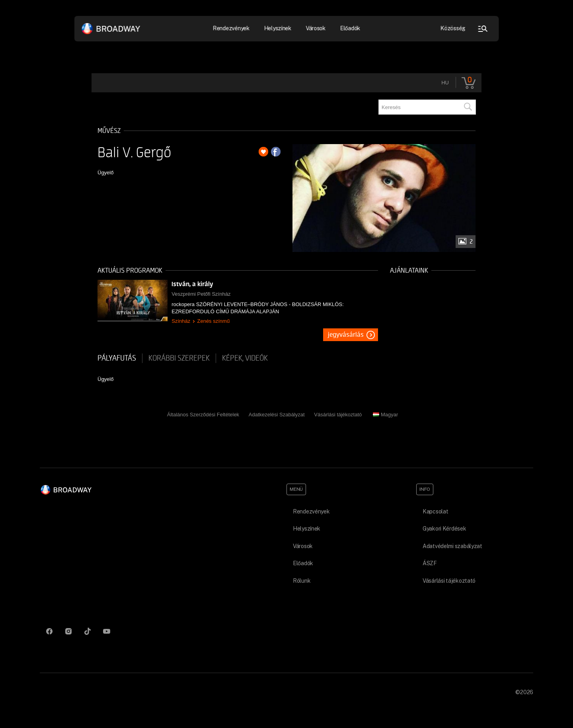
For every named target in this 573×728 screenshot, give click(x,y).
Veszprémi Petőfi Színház (201, 294)
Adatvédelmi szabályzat (452, 546)
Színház (181, 321)
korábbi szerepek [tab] (179, 358)
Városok (316, 28)
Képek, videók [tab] (245, 358)
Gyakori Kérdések (444, 529)
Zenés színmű (213, 321)
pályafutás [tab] (117, 358)
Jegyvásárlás (346, 335)
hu (445, 83)
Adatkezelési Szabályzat (277, 415)
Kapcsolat (435, 511)
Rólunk (302, 581)
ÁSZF (430, 563)
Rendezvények (231, 28)
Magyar (385, 415)
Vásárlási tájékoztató (338, 415)
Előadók (350, 28)
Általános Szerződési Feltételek (203, 415)
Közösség (453, 28)
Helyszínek (278, 28)
